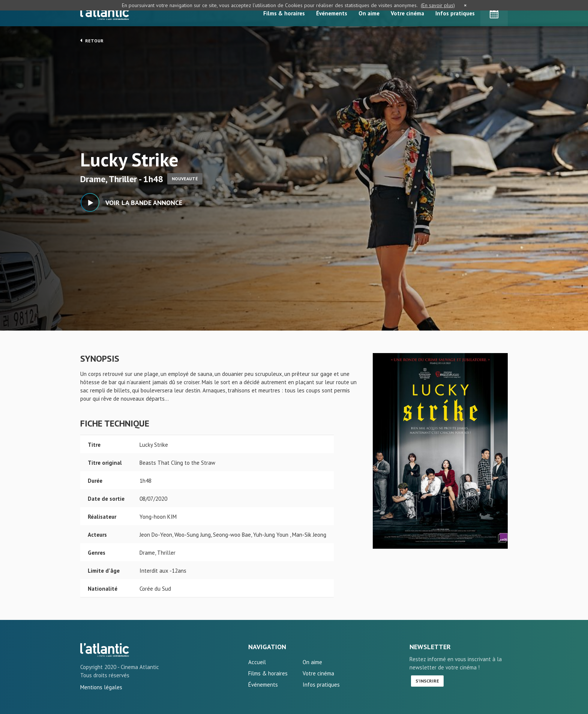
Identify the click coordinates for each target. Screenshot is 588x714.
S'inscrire (427, 681)
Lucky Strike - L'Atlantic (105, 650)
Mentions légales (101, 687)
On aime (369, 13)
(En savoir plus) (438, 5)
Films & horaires (284, 13)
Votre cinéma (407, 13)
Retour (92, 40)
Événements (332, 13)
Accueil (257, 662)
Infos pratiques (455, 13)
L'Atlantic (105, 13)
